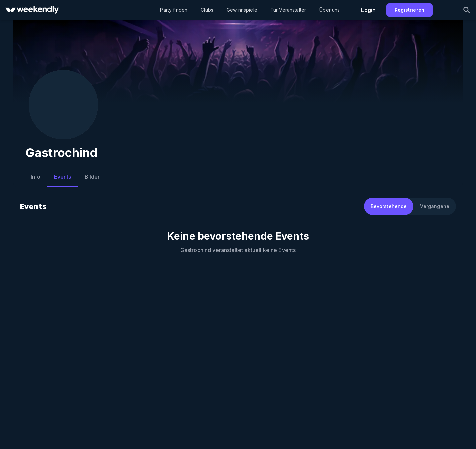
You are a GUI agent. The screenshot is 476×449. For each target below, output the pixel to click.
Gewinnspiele (242, 10)
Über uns (329, 10)
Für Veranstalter (288, 10)
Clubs (207, 10)
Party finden (174, 10)
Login (368, 10)
